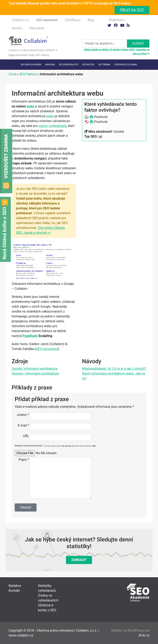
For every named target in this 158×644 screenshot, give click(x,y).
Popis (24, 460)
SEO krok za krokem (31, 65)
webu (30, 106)
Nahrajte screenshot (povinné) (55, 446)
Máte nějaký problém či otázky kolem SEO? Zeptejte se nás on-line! (117, 52)
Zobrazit (79, 560)
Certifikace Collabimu (126, 65)
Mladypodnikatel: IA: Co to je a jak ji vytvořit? (114, 369)
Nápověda (37, 28)
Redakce (15, 586)
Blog (91, 20)
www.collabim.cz (21, 635)
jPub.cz (144, 635)
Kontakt (14, 591)
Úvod (12, 74)
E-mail (23, 425)
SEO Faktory (28, 74)
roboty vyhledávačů (53, 126)
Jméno (23, 415)
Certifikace (72, 20)
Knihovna (50, 65)
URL (26, 436)
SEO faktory (88, 65)
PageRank (30, 336)
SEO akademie (47, 20)
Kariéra (17, 28)
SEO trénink (104, 65)
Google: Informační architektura (34, 369)
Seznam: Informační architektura (35, 373)
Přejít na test (132, 10)
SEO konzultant (47, 349)
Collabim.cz (20, 20)
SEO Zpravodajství (68, 65)
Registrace (117, 20)
